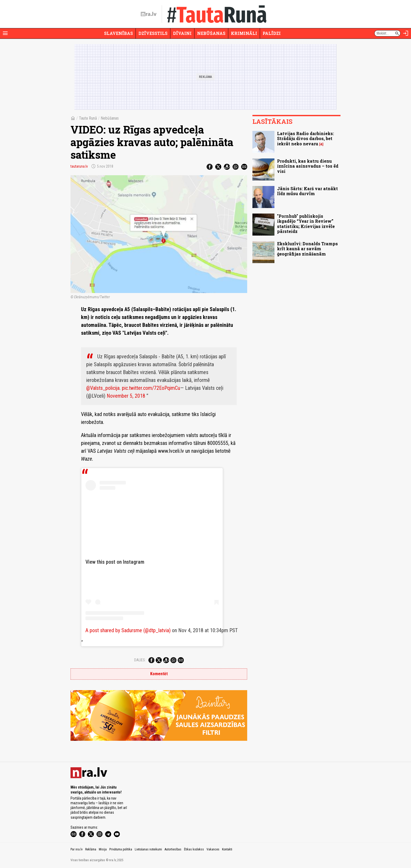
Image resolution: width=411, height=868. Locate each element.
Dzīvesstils (153, 33)
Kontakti (227, 849)
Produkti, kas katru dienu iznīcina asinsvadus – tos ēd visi (308, 166)
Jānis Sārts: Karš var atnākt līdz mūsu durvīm (307, 191)
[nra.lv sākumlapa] (149, 14)
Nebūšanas (211, 33)
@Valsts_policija (103, 388)
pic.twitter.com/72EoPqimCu (151, 388)
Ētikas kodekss (194, 849)
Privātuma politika (121, 849)
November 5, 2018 (126, 396)
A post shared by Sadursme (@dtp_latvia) (128, 630)
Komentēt (159, 674)
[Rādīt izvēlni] (5, 33)
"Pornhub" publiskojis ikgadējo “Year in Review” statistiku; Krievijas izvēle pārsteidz (306, 224)
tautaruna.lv (79, 166)
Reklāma (91, 849)
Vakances (213, 849)
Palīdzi (272, 33)
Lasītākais (272, 121)
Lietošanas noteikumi (148, 849)
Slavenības (118, 33)
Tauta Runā (88, 118)
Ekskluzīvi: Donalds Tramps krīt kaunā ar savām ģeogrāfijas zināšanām (307, 249)
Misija (103, 849)
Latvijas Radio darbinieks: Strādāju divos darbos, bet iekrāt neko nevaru (305, 138)
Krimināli (244, 33)
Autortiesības (173, 849)
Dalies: (140, 660)
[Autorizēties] (406, 33)
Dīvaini (182, 33)
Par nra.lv (77, 849)
